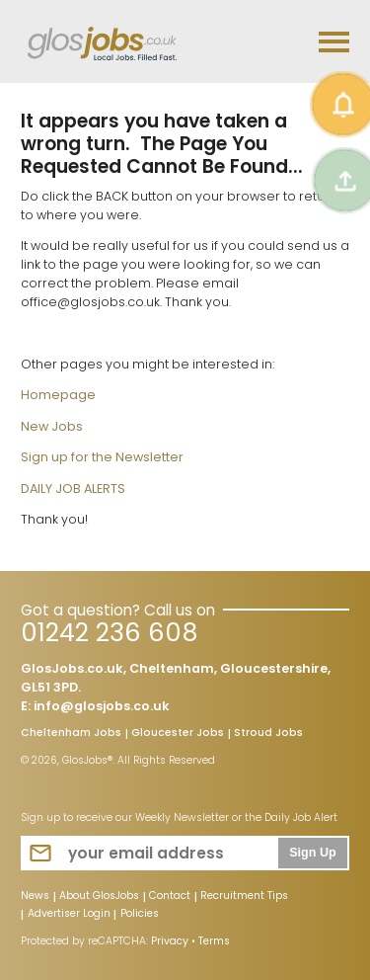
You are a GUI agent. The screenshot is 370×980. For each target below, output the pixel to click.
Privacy (170, 941)
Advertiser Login (69, 915)
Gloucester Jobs (178, 734)
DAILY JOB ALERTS (73, 489)
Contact (170, 897)
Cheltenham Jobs (71, 734)
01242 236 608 (109, 633)
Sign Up (313, 853)
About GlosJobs (99, 897)
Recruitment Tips (244, 897)
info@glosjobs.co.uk (102, 706)
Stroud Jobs (268, 734)
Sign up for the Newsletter (102, 457)
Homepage (58, 395)
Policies (140, 915)
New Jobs (52, 426)
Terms (214, 941)
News (35, 897)
